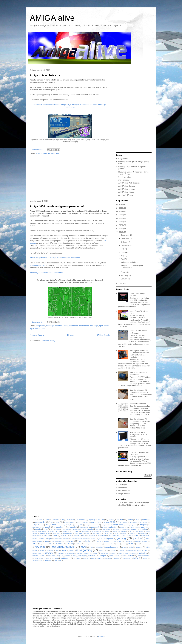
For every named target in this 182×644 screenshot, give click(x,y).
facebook (64, 536)
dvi (111, 533)
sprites (113, 553)
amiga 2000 (124, 522)
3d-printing (92, 520)
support (134, 553)
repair (32, 329)
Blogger (101, 636)
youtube (48, 560)
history (89, 541)
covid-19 (123, 531)
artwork (58, 529)
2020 (121, 225)
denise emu (56, 533)
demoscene (44, 533)
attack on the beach (79, 529)
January (124, 279)
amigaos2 (36, 527)
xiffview (35, 560)
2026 (121, 204)
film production (114, 535)
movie (118, 544)
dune (106, 533)
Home (71, 335)
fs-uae (93, 539)
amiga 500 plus (67, 525)
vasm (118, 556)
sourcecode (105, 553)
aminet (104, 527)
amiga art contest (92, 525)
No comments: (37, 150)
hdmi (81, 541)
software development (66, 553)
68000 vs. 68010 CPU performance (138, 332)
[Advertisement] (70, 177)
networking (146, 544)
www (136, 558)
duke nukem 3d (97, 533)
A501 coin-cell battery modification (138, 374)
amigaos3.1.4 (59, 527)
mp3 (124, 544)
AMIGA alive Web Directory (129, 183)
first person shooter (130, 535)
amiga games (132, 525)
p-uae (124, 547)
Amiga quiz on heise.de (45, 75)
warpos (47, 558)
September (126, 245)
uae (74, 556)
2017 (121, 283)
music (131, 544)
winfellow (108, 558)
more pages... (124, 180)
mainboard (74, 326)
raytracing (50, 551)
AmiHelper (122, 485)
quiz (58, 153)
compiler (106, 531)
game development (106, 538)
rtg (107, 550)
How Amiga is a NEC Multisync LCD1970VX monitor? (138, 435)
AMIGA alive (52, 18)
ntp (92, 547)
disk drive (79, 533)
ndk (138, 544)
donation (58, 326)
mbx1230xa (59, 544)
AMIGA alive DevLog (127, 186)
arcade (38, 529)
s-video (113, 550)
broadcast (126, 529)
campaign (50, 326)
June (123, 252)
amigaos (143, 525)
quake (42, 550)
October (124, 242)
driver (87, 533)
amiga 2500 (134, 522)
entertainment (41, 153)
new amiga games (62, 547)
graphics (137, 538)
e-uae (117, 533)
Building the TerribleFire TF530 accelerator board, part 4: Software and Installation (139, 354)
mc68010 (79, 544)
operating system (112, 547)
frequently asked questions (80, 539)
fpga (49, 538)
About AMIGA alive (126, 195)
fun (49, 153)
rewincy (101, 551)
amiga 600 (79, 525)
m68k (35, 544)
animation (113, 527)
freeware (66, 539)
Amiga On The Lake (38, 265)
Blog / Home (123, 159)
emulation (143, 533)
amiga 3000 (144, 522)
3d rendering (81, 520)
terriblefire (143, 553)
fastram (77, 535)
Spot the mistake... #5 (138, 390)
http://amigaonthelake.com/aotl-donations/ (46, 273)
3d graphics (70, 520)
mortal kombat (109, 544)
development (67, 533)
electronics (133, 533)
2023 (121, 215)
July (123, 249)
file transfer (102, 535)
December (125, 235)
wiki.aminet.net (124, 491)
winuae (116, 558)
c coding (143, 529)
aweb (98, 529)
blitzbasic (116, 529)
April (123, 259)
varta (111, 556)
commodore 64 (96, 531)
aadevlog (146, 520)
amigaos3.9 (84, 527)
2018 (121, 232)
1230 (34, 520)
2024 (121, 211)
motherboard (84, 326)
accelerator (40, 522)
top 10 (60, 556)
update (92, 555)
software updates (83, 553)
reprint (71, 551)
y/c (41, 561)
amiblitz (86, 522)
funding (65, 326)
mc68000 (69, 544)
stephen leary (123, 553)
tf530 (43, 556)
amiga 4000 (41, 326)
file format (92, 536)
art (52, 529)
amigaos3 (46, 527)
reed (57, 550)
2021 (121, 222)
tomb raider (52, 556)
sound (95, 553)
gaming (121, 538)
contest (114, 531)
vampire (103, 556)
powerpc (139, 547)
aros (46, 529)
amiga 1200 (109, 522)
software (49, 553)
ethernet (47, 535)
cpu (130, 531)
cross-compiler (139, 531)
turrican (68, 556)
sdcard (145, 550)
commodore (85, 531)
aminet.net (122, 488)
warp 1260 (38, 558)
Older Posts (104, 335)
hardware (69, 541)
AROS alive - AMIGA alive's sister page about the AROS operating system (134, 504)
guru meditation (57, 541)
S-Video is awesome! (138, 404)
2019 (121, 229)
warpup (55, 558)
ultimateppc (82, 556)
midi (100, 544)
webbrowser (66, 558)
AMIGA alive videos (126, 192)
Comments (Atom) (48, 341)
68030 (101, 519)
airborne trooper (69, 522)
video (130, 555)
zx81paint (58, 560)
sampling (122, 551)
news (53, 153)
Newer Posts (37, 335)
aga (58, 522)
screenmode (131, 551)
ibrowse (107, 541)
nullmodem (99, 547)
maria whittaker (48, 544)
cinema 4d (66, 531)
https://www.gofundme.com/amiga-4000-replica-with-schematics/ (55, 258)
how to (99, 541)
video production (144, 556)
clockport (75, 531)
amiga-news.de (124, 494)
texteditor (35, 556)
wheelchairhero (97, 558)
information (117, 541)
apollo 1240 (124, 527)
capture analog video (39, 531)
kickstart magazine (141, 541)
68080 (130, 520)
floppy (42, 538)
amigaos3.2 (72, 527)
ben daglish (107, 529)
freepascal (57, 539)
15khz (47, 520)
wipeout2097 (127, 558)
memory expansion (90, 544)
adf (52, 522)
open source (104, 326)
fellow (84, 536)
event (55, 535)
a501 (138, 520)
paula (131, 547)
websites (77, 558)
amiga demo (118, 525)
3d (63, 520)
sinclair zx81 (37, 553)
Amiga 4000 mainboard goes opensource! (57, 206)
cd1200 (51, 531)
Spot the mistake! (125, 177)
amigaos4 (95, 527)
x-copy (145, 558)
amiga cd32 (106, 525)
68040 (111, 520)
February (125, 275)
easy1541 (124, 533)
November (125, 238)
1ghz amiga (55, 520)
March (124, 272)
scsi (139, 551)
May (123, 256)
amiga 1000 (96, 522)
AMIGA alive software (127, 189)
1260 (40, 520)
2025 (121, 208)
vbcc (123, 556)
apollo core (145, 527)
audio (90, 529)
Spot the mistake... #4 (138, 419)
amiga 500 (51, 525)
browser (134, 529)
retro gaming (84, 550)
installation (128, 541)
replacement (40, 329)
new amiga (94, 326)
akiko (79, 522)
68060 (120, 519)
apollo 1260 (134, 527)
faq (70, 536)
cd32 (58, 531)
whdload (86, 558)
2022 (121, 218)
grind (47, 541)
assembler (66, 529)
